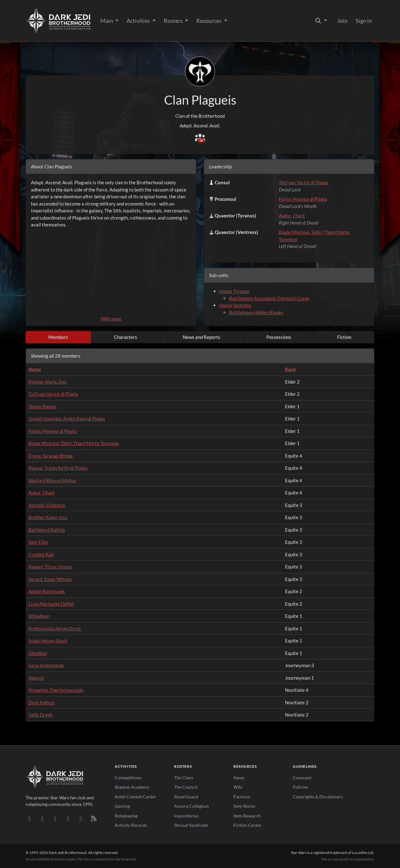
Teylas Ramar (42, 406)
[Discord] (30, 818)
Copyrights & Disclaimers (318, 797)
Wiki (238, 787)
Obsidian (38, 653)
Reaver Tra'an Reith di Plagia (58, 468)
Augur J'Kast (292, 216)
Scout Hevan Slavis (48, 641)
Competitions (128, 778)
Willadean (39, 616)
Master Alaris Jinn (47, 382)
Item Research (247, 816)
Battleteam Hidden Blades (256, 312)
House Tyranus (234, 291)
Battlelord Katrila (47, 530)
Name (35, 369)
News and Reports (202, 337)
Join (342, 21)
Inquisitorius (186, 816)
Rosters (174, 21)
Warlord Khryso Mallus (52, 480)
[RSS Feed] (94, 818)
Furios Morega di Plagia (303, 199)
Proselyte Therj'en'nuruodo (56, 690)
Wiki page (111, 319)
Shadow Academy (132, 787)
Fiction (344, 337)
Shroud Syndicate (191, 825)
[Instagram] (68, 818)
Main (107, 21)
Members (58, 337)
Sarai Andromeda (46, 665)
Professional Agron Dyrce (55, 628)
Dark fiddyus (42, 702)
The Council (186, 787)
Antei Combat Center (135, 797)
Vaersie (36, 678)
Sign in (364, 21)
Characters (126, 337)
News (239, 778)
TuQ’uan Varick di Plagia (304, 182)
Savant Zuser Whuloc (50, 579)
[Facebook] (55, 818)
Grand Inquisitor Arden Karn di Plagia (67, 419)
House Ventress (235, 305)
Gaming (122, 806)
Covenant (302, 778)
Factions (242, 797)
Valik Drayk (40, 715)
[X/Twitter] (81, 818)
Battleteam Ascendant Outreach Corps (269, 298)
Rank (290, 369)
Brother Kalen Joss (48, 517)
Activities (139, 21)
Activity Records (131, 825)
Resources (209, 21)
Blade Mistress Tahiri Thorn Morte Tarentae (74, 443)
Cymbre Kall (41, 554)
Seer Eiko (38, 542)
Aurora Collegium (192, 806)
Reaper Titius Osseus (50, 567)
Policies (300, 787)
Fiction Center (247, 825)
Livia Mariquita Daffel (51, 604)
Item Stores (244, 806)
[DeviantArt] (42, 818)
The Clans (184, 778)
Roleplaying (126, 816)
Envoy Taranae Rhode (51, 456)
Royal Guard (186, 797)
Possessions (279, 337)
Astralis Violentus (47, 505)
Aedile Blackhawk (47, 591)
